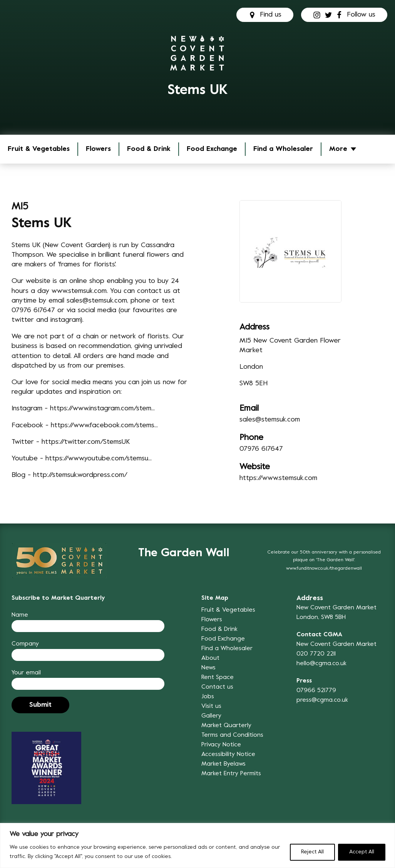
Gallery (211, 716)
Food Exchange (212, 149)
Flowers (98, 149)
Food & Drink (149, 149)
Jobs (208, 697)
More (338, 149)
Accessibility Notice (228, 754)
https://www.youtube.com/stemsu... (99, 459)
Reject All (312, 852)
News (208, 668)
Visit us (211, 706)
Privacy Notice (221, 745)
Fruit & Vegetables (39, 149)
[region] (197, 845)
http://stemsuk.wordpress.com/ (80, 475)
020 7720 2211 (316, 654)
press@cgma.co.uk (322, 700)
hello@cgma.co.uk (321, 664)
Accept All (362, 852)
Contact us (217, 687)
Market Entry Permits (231, 774)
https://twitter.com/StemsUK (86, 442)
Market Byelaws (223, 764)
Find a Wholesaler (283, 149)
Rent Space (218, 677)
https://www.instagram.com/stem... (102, 409)
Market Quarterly (226, 726)
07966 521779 (316, 691)
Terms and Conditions (232, 735)
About (210, 658)
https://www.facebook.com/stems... (104, 426)
